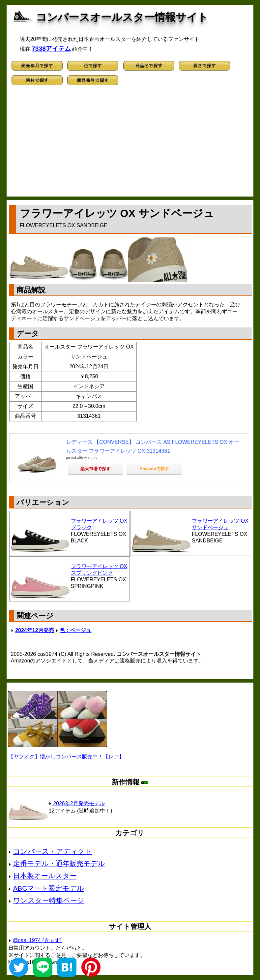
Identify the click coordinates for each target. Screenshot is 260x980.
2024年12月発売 (34, 630)
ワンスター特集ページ (49, 900)
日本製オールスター (45, 876)
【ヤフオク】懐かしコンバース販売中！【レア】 (66, 757)
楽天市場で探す (95, 469)
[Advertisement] (130, 144)
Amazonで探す (154, 469)
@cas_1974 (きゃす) (37, 940)
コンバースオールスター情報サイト (122, 17)
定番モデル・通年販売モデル (59, 863)
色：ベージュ (75, 630)
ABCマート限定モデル (49, 888)
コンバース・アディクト (53, 851)
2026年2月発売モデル (77, 803)
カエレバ (90, 458)
